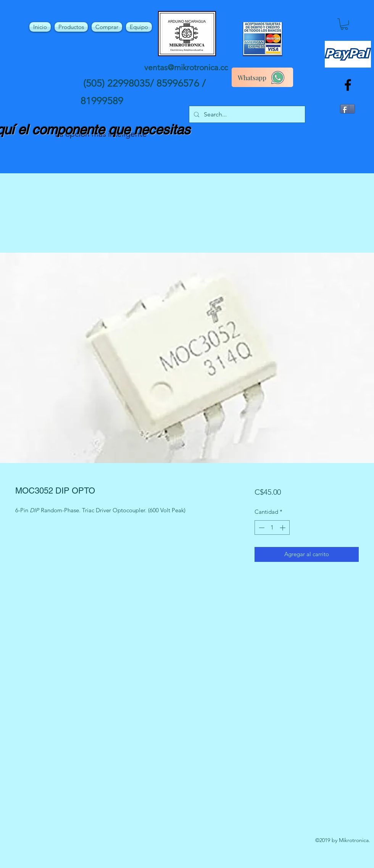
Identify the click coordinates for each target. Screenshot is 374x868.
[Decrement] (261, 528)
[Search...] (246, 115)
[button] (344, 24)
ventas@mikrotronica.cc (186, 67)
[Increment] (283, 528)
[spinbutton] (272, 528)
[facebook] (348, 85)
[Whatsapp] (262, 77)
